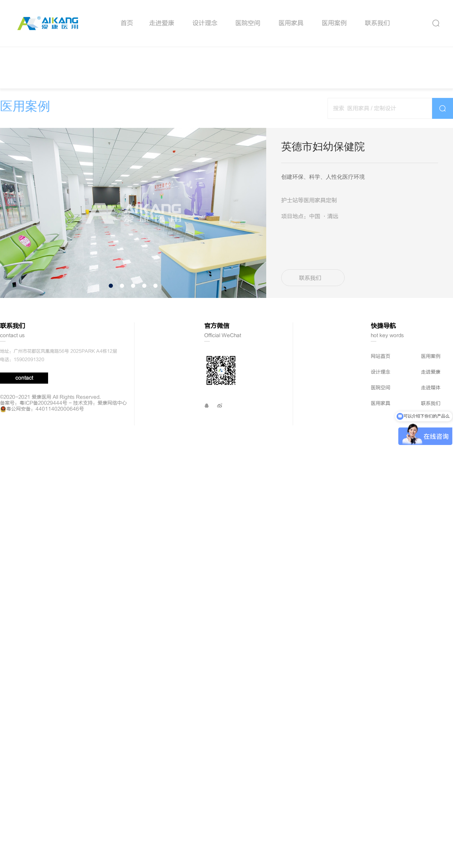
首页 (127, 23)
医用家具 (291, 23)
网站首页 (381, 475)
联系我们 (377, 23)
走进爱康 (162, 23)
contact (24, 497)
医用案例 (334, 23)
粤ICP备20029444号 (43, 522)
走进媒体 (431, 507)
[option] (133, 213)
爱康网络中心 (112, 522)
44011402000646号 (60, 528)
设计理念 (205, 23)
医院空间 (248, 23)
